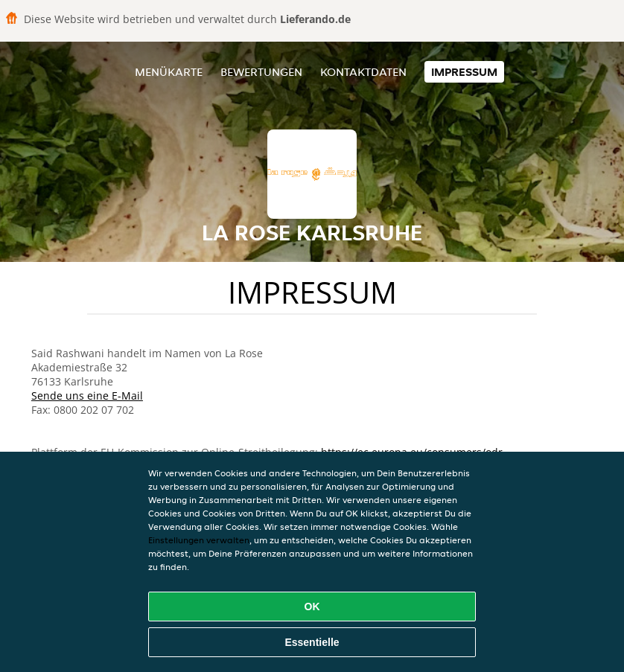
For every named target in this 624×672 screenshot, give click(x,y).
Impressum (464, 72)
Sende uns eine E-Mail (87, 396)
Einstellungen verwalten (199, 540)
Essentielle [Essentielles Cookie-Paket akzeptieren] (312, 642)
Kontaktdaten (363, 72)
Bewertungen (261, 72)
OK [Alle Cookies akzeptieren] (312, 607)
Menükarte (169, 72)
